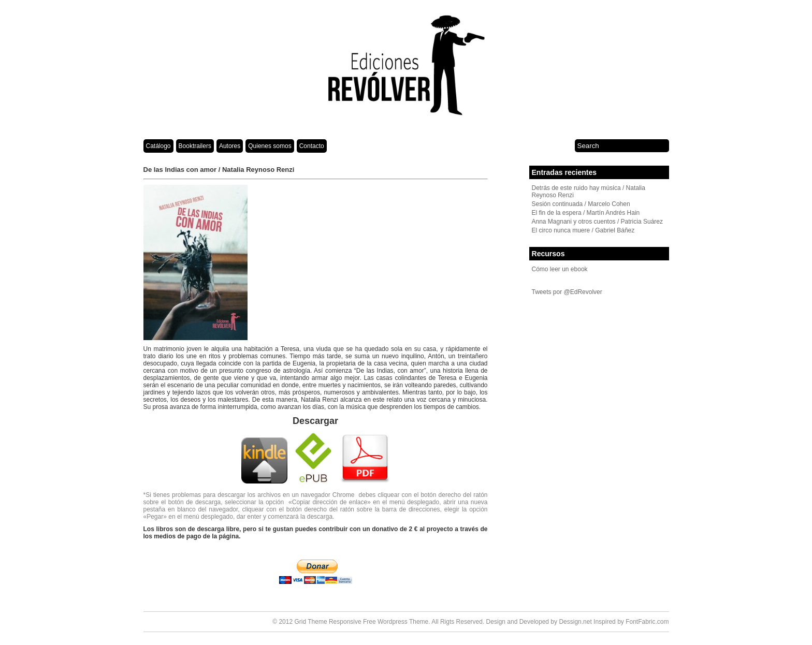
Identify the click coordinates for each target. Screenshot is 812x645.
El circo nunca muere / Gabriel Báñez (583, 230)
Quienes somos (270, 146)
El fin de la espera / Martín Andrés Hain (586, 213)
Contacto (312, 146)
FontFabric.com (647, 622)
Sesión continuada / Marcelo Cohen (581, 204)
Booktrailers (195, 146)
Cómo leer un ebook (560, 269)
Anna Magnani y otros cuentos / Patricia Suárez (597, 222)
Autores (230, 146)
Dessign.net (575, 622)
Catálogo (158, 146)
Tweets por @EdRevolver (567, 292)
